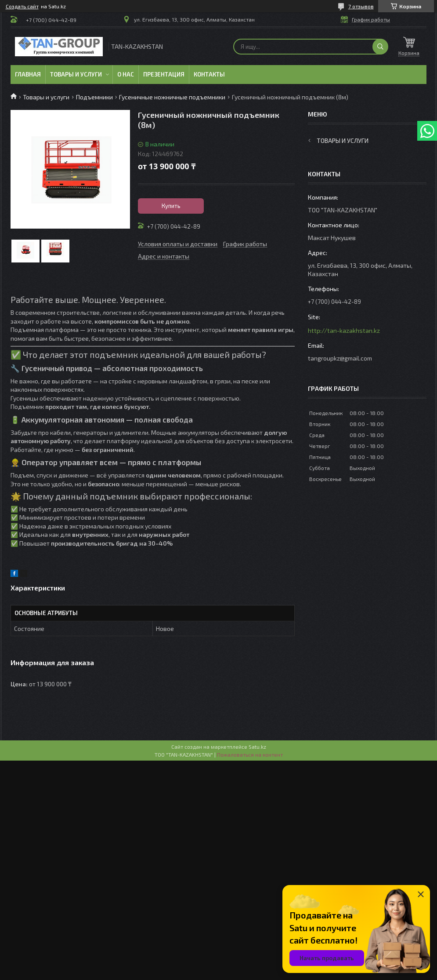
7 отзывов (361, 6)
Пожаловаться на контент (250, 754)
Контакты (209, 74)
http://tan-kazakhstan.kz (344, 330)
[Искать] (380, 47)
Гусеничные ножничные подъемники (172, 97)
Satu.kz (257, 747)
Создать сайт (22, 6)
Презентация (164, 74)
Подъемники (94, 97)
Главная (28, 74)
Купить (171, 206)
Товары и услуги (76, 74)
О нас (126, 74)
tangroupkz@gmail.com (340, 358)
